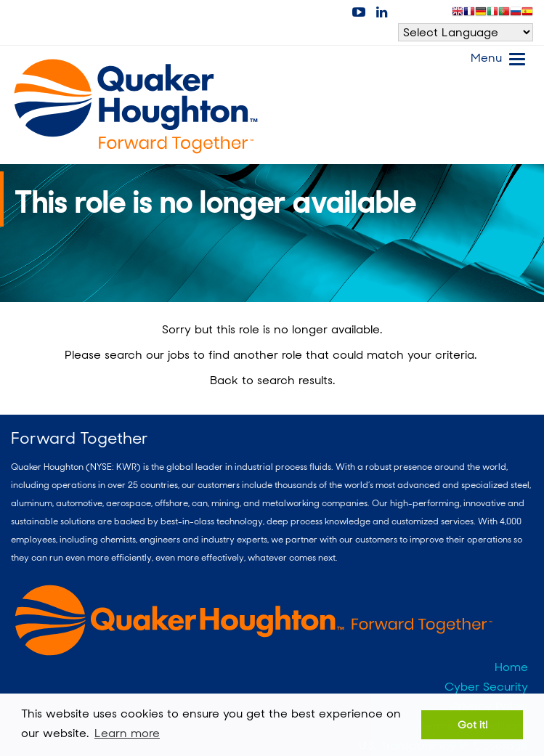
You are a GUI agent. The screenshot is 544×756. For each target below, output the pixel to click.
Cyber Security (486, 687)
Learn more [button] (127, 733)
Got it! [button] (472, 724)
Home (511, 667)
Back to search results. (272, 380)
